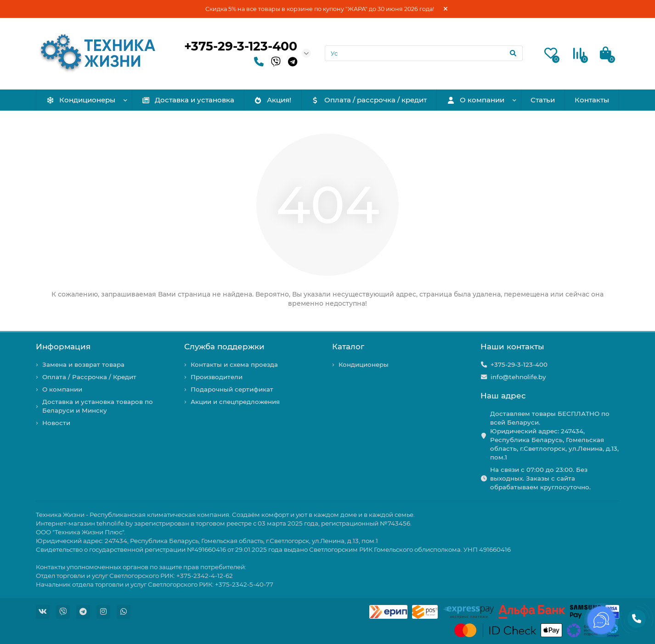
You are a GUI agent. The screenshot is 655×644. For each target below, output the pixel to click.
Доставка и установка (188, 100)
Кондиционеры (81, 100)
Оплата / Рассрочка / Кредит (89, 377)
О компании (476, 100)
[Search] (424, 53)
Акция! (272, 100)
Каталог (348, 347)
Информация (63, 347)
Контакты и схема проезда (234, 364)
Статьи (543, 100)
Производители (217, 377)
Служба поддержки (224, 347)
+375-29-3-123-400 (241, 46)
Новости (56, 423)
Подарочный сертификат (232, 389)
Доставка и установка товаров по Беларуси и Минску (98, 406)
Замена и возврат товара (83, 364)
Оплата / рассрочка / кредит (369, 100)
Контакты (592, 100)
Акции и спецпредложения (235, 402)
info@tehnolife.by (518, 377)
